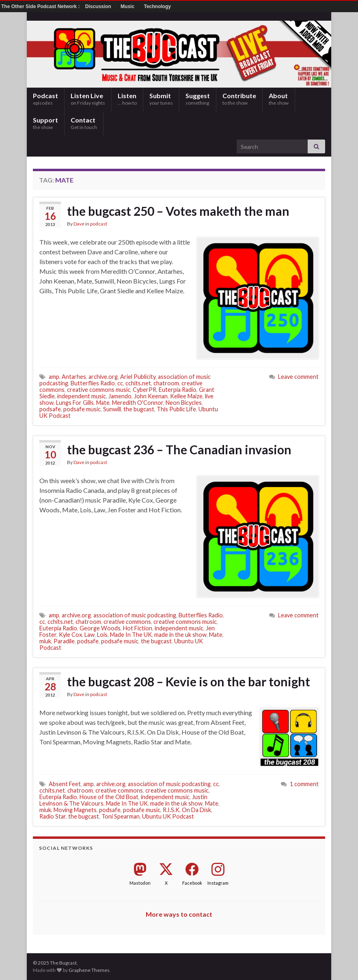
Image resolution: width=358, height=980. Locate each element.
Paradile (64, 641)
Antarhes (74, 377)
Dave (79, 224)
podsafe (50, 409)
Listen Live (88, 99)
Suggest (198, 99)
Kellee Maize (186, 396)
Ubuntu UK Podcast (168, 816)
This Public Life (176, 409)
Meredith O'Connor (138, 403)
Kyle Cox (70, 635)
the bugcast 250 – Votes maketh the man (178, 211)
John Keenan (151, 396)
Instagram (218, 883)
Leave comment (298, 377)
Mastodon (140, 883)
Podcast (45, 99)
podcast (99, 224)
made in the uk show (180, 635)
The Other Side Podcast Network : (41, 6)
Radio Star (53, 816)
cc (120, 383)
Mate (103, 403)
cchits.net (138, 383)
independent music (82, 396)
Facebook (192, 883)
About (279, 99)
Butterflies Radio (93, 383)
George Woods (100, 628)
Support (45, 123)
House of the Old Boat (109, 797)
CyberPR (144, 390)
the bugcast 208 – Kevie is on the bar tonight (189, 681)
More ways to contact (179, 914)
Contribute (239, 99)
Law (89, 635)
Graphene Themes (89, 970)
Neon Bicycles (184, 403)
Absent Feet (65, 784)
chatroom (166, 383)
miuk (45, 641)
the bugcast (139, 409)
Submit (161, 99)
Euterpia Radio (178, 390)
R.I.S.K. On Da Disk (187, 810)
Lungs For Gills (75, 403)
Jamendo (120, 396)
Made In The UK (131, 635)
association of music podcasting (135, 615)
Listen (127, 99)
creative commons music (99, 390)
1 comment (304, 784)
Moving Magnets (75, 810)
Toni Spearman (121, 816)
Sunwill (112, 409)
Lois (102, 635)
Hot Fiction (138, 628)
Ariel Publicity (138, 377)
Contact (84, 123)
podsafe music (82, 409)
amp (54, 377)
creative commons (127, 622)
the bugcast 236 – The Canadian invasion (179, 449)
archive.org (103, 377)
